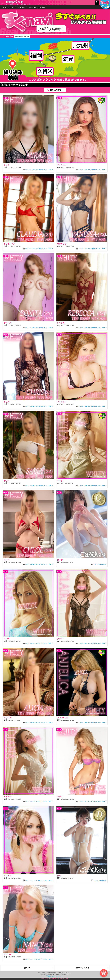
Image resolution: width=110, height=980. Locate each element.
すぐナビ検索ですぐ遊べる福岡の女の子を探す (19, 4)
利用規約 (48, 976)
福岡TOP (27, 968)
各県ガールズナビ (82, 968)
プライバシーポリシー (58, 976)
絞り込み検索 (56, 90)
